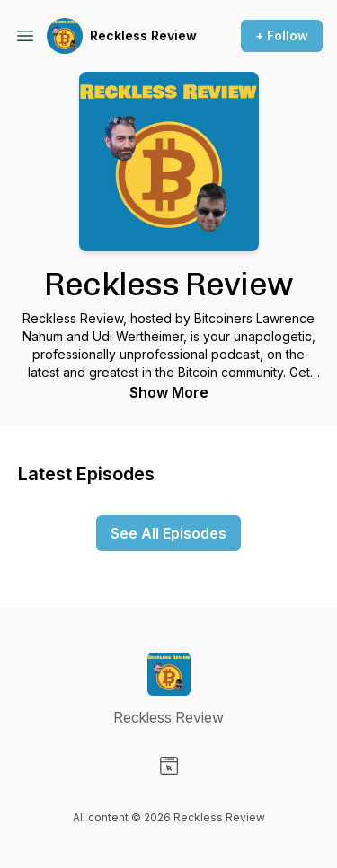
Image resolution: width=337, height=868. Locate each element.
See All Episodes (168, 533)
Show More (169, 392)
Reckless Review (143, 35)
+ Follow (282, 35)
